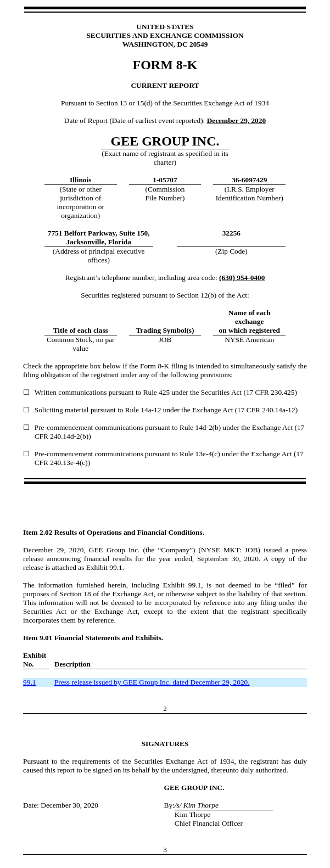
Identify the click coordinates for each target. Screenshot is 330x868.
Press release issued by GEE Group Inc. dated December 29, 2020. (152, 682)
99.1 (29, 682)
